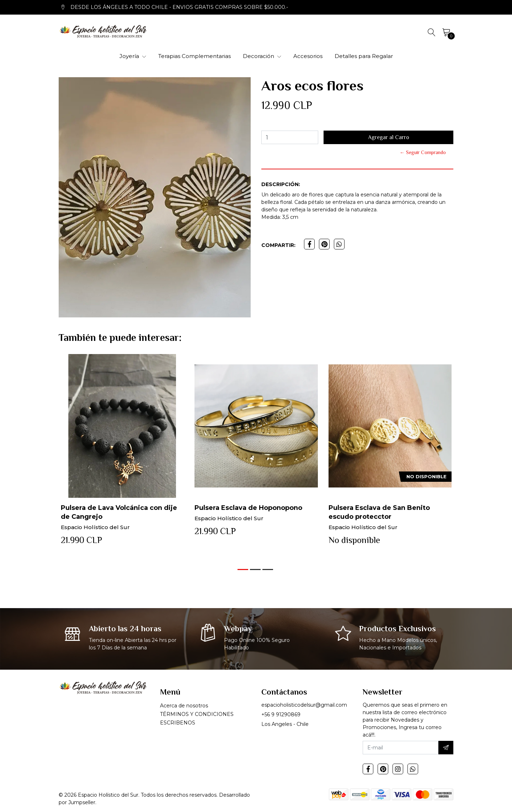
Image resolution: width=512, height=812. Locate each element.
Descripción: (281, 184)
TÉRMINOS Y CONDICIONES (197, 714)
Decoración (262, 56)
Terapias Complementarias (194, 56)
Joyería (133, 56)
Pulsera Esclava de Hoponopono (248, 508)
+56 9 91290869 (281, 715)
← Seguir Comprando (423, 152)
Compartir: (278, 245)
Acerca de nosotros (184, 706)
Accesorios (308, 56)
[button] (243, 570)
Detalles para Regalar (364, 56)
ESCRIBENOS (178, 723)
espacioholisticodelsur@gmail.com (304, 705)
